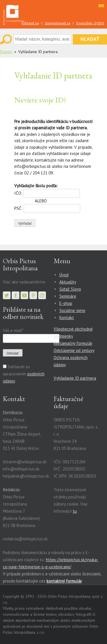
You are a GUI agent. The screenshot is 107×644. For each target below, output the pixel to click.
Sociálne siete (72, 310)
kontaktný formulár (64, 581)
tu (75, 511)
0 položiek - (90, 23)
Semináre (68, 296)
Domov (6, 52)
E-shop (66, 303)
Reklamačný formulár (73, 343)
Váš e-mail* (13, 330)
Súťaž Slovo (70, 289)
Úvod (64, 275)
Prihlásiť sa (30, 23)
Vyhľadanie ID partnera (75, 378)
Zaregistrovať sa (57, 23)
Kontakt (67, 318)
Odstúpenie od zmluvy (74, 350)
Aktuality (68, 282)
